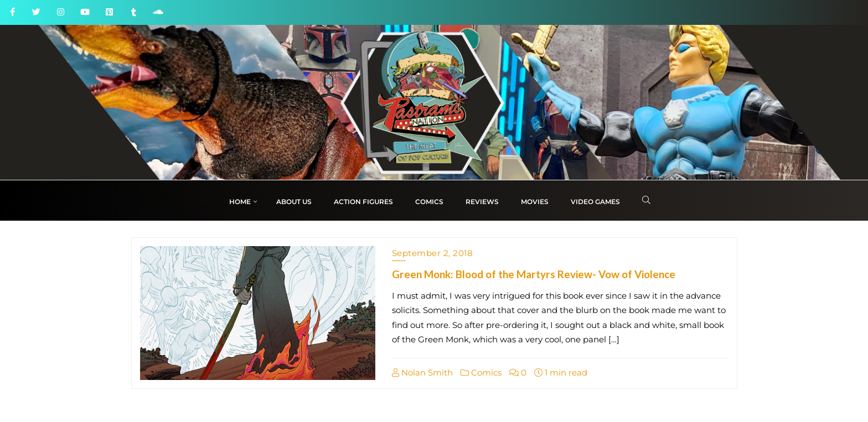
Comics (481, 372)
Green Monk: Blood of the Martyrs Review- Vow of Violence (534, 274)
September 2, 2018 (433, 253)
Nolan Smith (422, 372)
